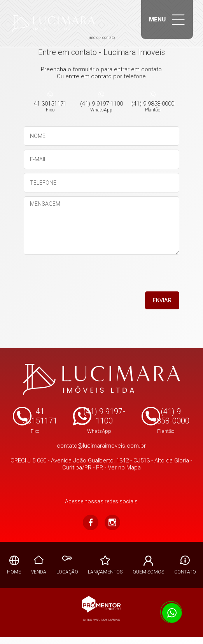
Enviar (162, 300)
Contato (185, 572)
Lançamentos (105, 572)
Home (14, 572)
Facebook (91, 522)
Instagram (112, 522)
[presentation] (129, 276)
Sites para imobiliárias (101, 620)
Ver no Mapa (124, 468)
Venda (39, 572)
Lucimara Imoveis (101, 379)
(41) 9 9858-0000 (153, 106)
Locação (67, 572)
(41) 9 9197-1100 (101, 106)
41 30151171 (50, 106)
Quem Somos (148, 572)
